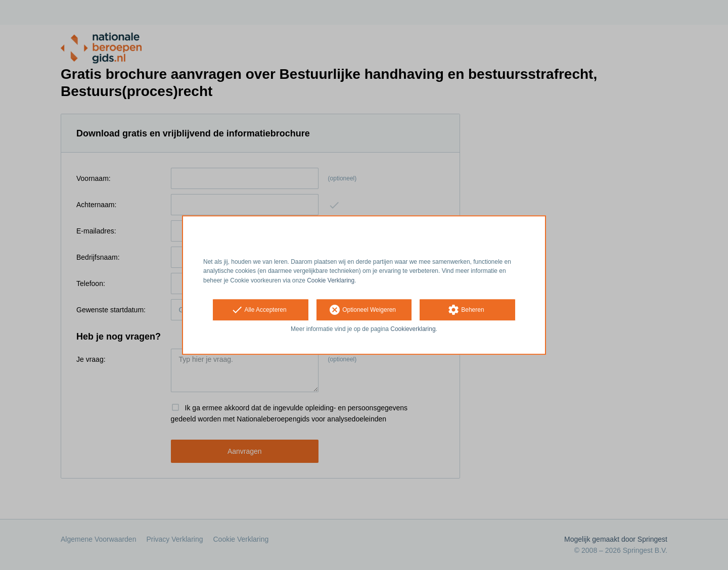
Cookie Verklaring (331, 280)
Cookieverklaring (413, 329)
